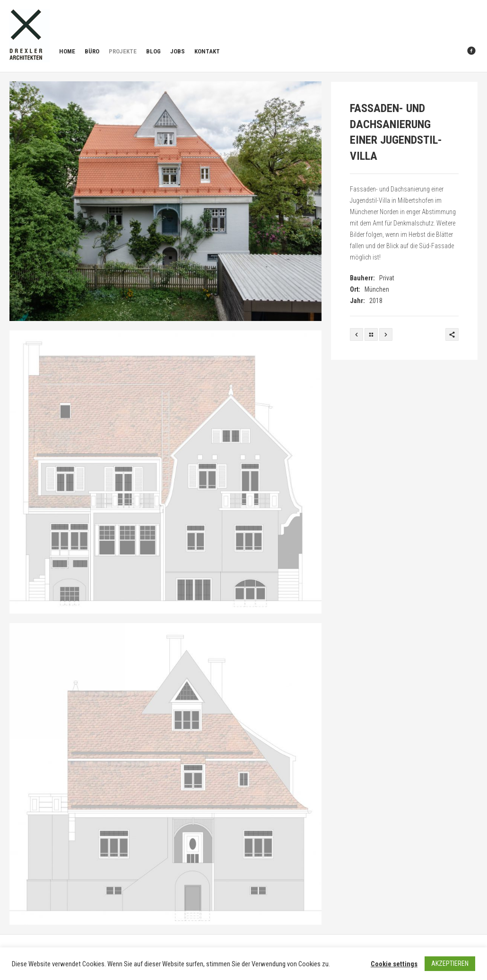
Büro (92, 51)
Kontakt (207, 51)
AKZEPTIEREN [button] (450, 963)
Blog (153, 51)
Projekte (123, 51)
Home (67, 51)
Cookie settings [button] (394, 964)
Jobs (178, 51)
